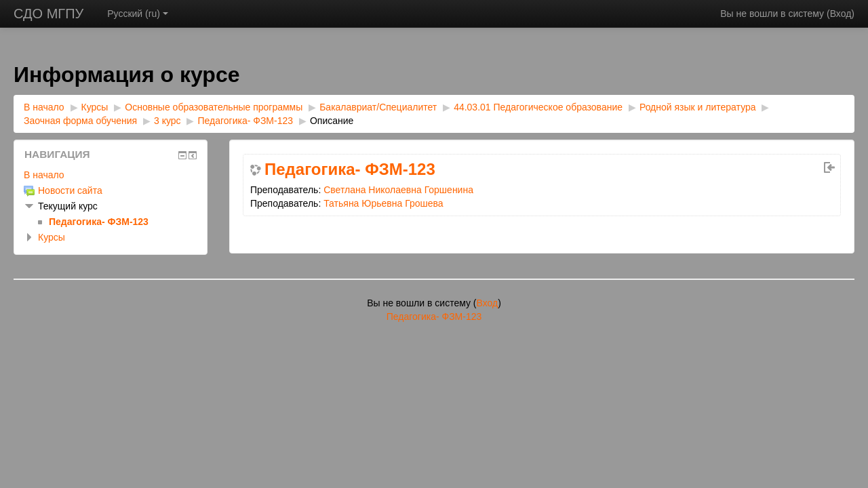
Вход (841, 14)
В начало (44, 107)
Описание (332, 121)
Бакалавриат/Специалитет (378, 107)
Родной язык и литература (698, 107)
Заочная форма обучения (80, 121)
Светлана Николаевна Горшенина (398, 190)
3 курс (167, 121)
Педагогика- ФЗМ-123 (245, 121)
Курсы (95, 107)
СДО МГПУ (48, 14)
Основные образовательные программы (214, 107)
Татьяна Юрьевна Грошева (383, 203)
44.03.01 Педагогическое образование (538, 107)
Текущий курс (68, 206)
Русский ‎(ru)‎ (138, 14)
